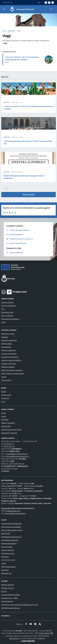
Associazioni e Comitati (9, 433)
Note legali (5, 557)
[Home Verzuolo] (21, 9)
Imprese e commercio (9, 363)
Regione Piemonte (8, 585)
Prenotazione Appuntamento (11, 537)
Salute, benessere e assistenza (12, 370)
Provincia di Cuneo (8, 588)
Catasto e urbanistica (9, 350)
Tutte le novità (29, 195)
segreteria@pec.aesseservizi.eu (15, 513)
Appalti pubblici (6, 344)
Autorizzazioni (6, 347)
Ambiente (5, 337)
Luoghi (4, 416)
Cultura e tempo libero (9, 354)
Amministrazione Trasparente (11, 523)
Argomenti (11, 31)
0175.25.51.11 (9, 444)
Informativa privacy (8, 553)
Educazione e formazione (10, 357)
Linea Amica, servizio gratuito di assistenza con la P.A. (20, 605)
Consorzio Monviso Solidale (11, 595)
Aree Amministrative (8, 306)
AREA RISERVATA (27, 641)
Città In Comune (44, 633)
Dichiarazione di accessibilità (11, 527)
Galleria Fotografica (8, 423)
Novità (7, 102)
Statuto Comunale (8, 550)
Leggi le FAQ (6, 533)
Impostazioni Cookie (8, 560)
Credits (4, 563)
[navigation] (4, 9)
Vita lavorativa (6, 380)
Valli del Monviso (7, 601)
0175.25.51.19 (9, 446)
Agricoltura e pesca (8, 334)
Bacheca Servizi (7, 547)
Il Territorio (5, 420)
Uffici (3, 309)
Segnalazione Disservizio (10, 540)
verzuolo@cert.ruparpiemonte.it (17, 454)
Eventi (3, 413)
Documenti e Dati (7, 312)
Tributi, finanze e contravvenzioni (13, 373)
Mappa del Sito (6, 573)
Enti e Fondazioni (7, 316)
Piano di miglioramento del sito (12, 530)
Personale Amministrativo (10, 319)
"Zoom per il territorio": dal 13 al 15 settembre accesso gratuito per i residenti (22, 58)
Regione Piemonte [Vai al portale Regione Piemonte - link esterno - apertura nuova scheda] (8, 2)
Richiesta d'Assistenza (9, 543)
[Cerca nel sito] (51, 9)
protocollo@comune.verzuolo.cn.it (18, 456)
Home (4, 31)
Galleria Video (6, 426)
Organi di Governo (7, 302)
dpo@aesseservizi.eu (13, 511)
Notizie (4, 392)
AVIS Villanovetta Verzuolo (10, 608)
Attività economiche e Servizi (11, 429)
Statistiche (5, 570)
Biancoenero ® (15, 638)
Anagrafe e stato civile (9, 340)
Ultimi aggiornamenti (9, 567)
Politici (3, 322)
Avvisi (3, 401)
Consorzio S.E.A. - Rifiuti (9, 598)
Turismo (4, 377)
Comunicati (5, 398)
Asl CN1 (4, 591)
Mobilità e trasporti (8, 367)
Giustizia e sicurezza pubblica (11, 360)
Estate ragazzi (6, 395)
